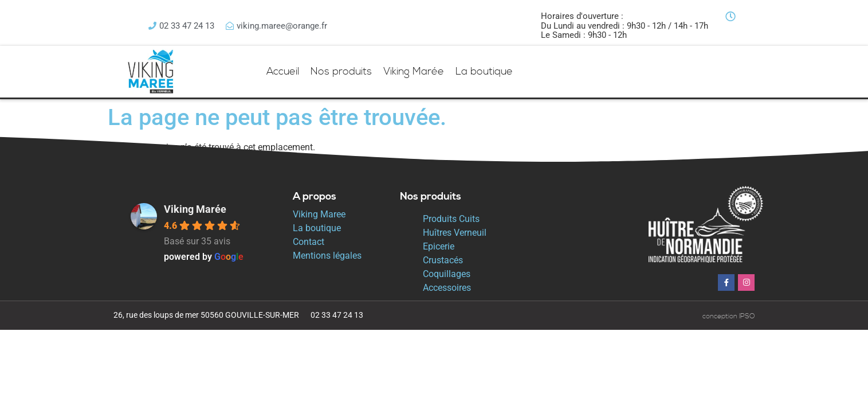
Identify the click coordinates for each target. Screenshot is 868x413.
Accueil (283, 71)
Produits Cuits (451, 219)
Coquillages (447, 274)
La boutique (484, 71)
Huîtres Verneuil (455, 233)
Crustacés (443, 260)
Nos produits (341, 71)
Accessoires (447, 288)
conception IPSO (729, 316)
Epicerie (439, 246)
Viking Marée (414, 71)
